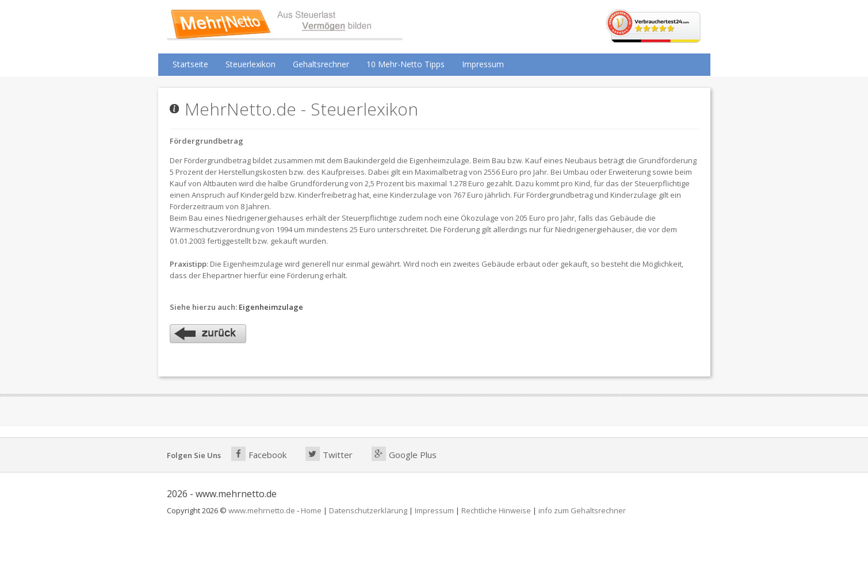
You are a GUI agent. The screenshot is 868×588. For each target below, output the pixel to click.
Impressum (483, 64)
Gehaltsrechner (321, 64)
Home (311, 510)
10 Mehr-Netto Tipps (406, 64)
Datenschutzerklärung (368, 510)
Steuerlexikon (251, 64)
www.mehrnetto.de (262, 510)
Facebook (259, 454)
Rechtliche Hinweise (496, 510)
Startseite (190, 64)
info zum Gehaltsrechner (582, 510)
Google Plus (404, 454)
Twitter (329, 454)
